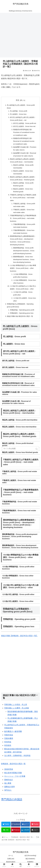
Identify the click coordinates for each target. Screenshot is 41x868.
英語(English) (11, 862)
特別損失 (8, 745)
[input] (21, 449)
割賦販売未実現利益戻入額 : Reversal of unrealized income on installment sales (24, 141)
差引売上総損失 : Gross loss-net (24, 126)
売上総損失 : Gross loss (18, 114)
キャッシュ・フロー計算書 (15, 776)
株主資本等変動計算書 (13, 773)
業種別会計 (9, 780)
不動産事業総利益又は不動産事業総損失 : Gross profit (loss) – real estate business (23, 218)
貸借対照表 (9, 769)
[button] (37, 449)
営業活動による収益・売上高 (16, 705)
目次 (18, 100)
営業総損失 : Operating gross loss (22, 313)
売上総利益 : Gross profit (19, 111)
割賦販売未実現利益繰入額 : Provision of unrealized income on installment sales (24, 132)
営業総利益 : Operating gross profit (22, 310)
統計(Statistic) (30, 859)
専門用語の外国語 (12, 799)
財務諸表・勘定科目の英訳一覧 (13, 764)
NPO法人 (8, 790)
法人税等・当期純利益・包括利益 (17, 756)
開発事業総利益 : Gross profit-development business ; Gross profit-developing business (24, 251)
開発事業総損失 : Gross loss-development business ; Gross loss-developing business (24, 259)
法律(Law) (11, 859)
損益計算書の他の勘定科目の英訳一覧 (20, 316)
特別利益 (8, 742)
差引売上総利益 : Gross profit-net (25, 123)
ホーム (11, 855)
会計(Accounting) (30, 855)
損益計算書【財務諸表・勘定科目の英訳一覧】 (19, 636)
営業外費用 (9, 738)
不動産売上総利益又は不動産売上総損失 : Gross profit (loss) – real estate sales (23, 198)
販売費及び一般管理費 (13, 731)
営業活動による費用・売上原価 (17, 708)
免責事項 (30, 862)
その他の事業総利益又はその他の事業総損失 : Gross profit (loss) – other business (23, 268)
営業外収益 (9, 735)
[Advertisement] (20, 36)
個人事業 (8, 783)
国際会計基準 (10, 787)
